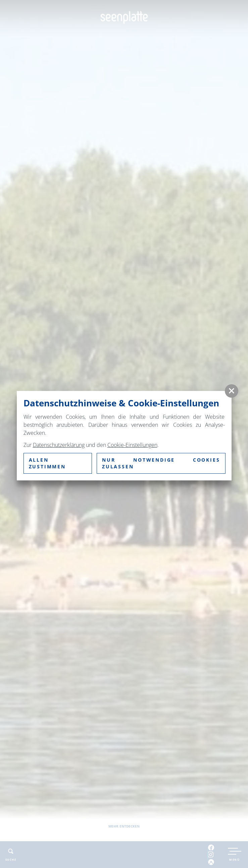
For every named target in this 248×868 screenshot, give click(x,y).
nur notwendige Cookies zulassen (161, 463)
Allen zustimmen (47, 463)
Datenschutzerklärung (59, 445)
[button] (232, 391)
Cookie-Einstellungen (132, 445)
